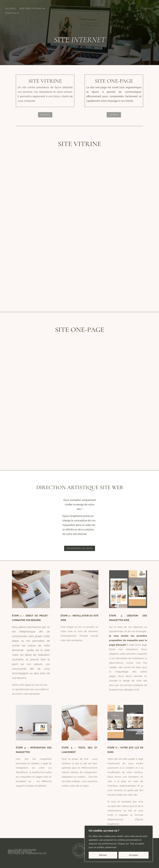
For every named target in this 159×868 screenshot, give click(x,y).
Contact (148, 9)
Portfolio (12, 13)
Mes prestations (31, 9)
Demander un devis (80, 548)
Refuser (103, 855)
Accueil (11, 9)
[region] (119, 844)
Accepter (134, 855)
